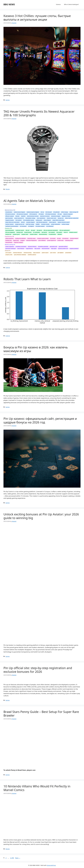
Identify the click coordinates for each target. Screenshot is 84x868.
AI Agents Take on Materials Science (29, 201)
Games (8, 100)
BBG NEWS (9, 4)
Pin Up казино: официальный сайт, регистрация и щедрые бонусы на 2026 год (40, 420)
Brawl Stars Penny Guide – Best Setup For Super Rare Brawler (41, 714)
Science (58, 4)
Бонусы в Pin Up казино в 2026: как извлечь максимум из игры (36, 349)
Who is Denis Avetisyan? (71, 4)
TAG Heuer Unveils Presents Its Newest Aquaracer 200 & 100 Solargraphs (39, 113)
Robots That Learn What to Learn (27, 279)
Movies (8, 189)
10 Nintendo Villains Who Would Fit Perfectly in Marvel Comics (37, 788)
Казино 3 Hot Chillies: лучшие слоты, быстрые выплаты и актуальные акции (37, 18)
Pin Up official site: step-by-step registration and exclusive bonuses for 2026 (38, 670)
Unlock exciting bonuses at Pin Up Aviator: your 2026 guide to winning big (41, 516)
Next (18, 858)
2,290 (12, 858)
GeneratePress (51, 865)
